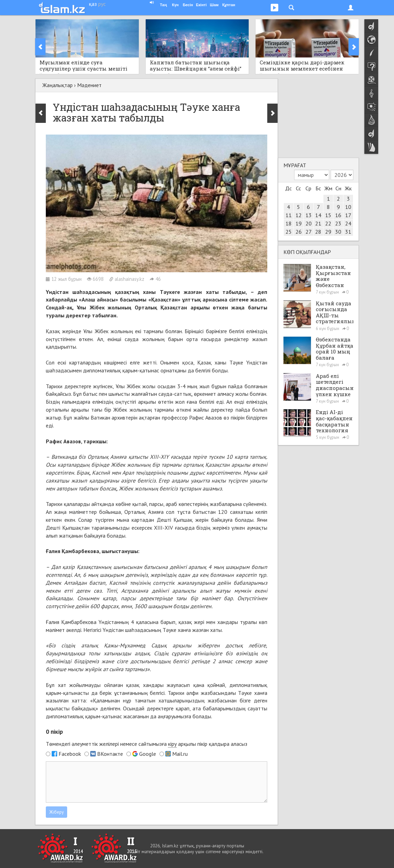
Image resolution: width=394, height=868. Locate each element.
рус (102, 4)
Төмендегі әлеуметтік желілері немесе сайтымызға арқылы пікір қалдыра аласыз (147, 744)
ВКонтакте (110, 754)
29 (328, 232)
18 (289, 223)
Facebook (70, 754)
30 (338, 232)
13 (309, 215)
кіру (172, 744)
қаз (93, 4)
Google (148, 754)
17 (348, 215)
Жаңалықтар (58, 85)
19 (299, 223)
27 (309, 232)
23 (338, 223)
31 (348, 232)
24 (348, 223)
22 (328, 223)
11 (289, 215)
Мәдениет (89, 85)
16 (338, 215)
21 (318, 223)
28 (318, 232)
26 (299, 232)
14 (318, 215)
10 (348, 207)
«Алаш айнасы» (98, 299)
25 (289, 232)
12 (299, 215)
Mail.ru (180, 754)
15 (328, 215)
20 (309, 223)
